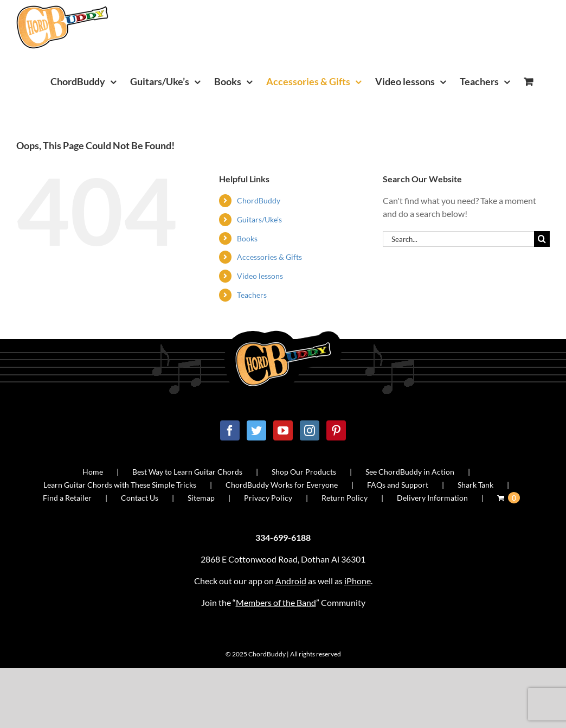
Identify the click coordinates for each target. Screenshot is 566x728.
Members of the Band (276, 602)
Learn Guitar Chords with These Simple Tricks (120, 485)
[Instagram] (310, 430)
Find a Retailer (67, 498)
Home (93, 472)
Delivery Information (432, 498)
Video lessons (260, 276)
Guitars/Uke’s (259, 219)
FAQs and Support (398, 485)
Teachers (252, 295)
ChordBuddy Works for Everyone (282, 485)
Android (291, 581)
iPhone (358, 581)
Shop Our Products (304, 472)
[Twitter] (256, 430)
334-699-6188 (283, 537)
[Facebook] (230, 430)
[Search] (542, 239)
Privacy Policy (268, 498)
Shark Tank (475, 485)
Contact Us (140, 498)
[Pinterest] (336, 430)
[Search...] (458, 239)
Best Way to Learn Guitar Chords (187, 472)
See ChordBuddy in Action (410, 472)
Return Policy (345, 498)
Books (247, 238)
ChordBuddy (259, 200)
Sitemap (201, 498)
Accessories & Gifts (269, 257)
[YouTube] (283, 430)
